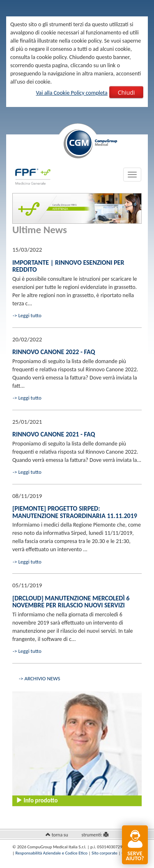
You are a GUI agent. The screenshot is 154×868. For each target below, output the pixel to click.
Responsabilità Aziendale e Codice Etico (52, 853)
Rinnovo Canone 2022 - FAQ (54, 352)
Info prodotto (37, 800)
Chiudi (126, 92)
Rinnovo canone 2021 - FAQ (54, 434)
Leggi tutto (30, 315)
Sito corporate (105, 853)
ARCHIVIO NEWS (42, 678)
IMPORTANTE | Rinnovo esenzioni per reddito (68, 266)
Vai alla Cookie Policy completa (71, 93)
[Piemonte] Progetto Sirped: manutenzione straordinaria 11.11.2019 (75, 512)
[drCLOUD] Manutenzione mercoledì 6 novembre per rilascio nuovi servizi (71, 602)
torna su (60, 835)
